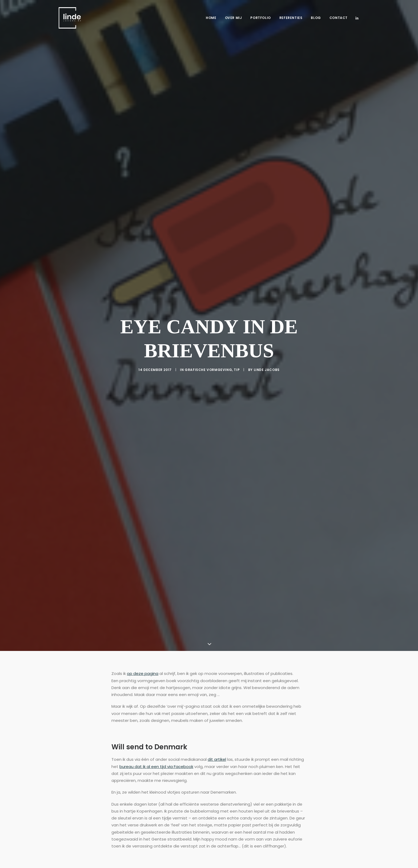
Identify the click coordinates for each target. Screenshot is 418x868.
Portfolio (260, 18)
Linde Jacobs (267, 363)
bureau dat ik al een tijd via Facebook (156, 752)
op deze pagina (143, 660)
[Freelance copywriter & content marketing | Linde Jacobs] (70, 18)
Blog (316, 18)
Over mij (234, 18)
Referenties (291, 18)
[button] (357, 18)
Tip (237, 363)
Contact (339, 18)
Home (211, 18)
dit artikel (217, 745)
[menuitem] (211, 18)
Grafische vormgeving (208, 363)
